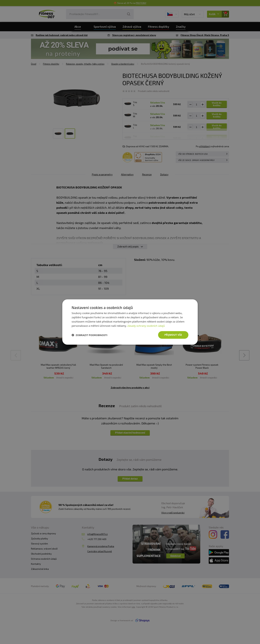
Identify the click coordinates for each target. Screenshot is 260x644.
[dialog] (130, 322)
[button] (90, 335)
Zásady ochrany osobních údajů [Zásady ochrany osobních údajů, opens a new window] (146, 326)
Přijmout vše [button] (173, 335)
